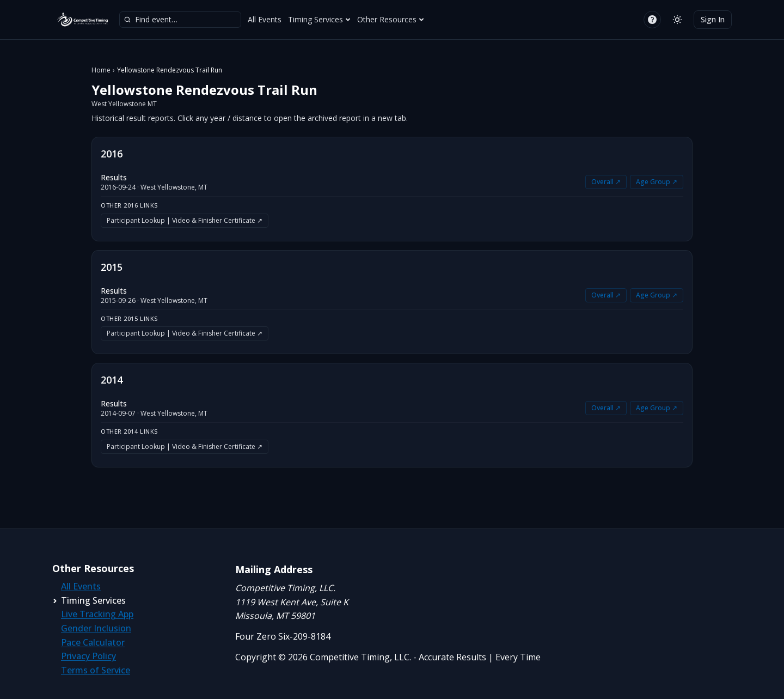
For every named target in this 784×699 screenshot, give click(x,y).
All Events (265, 19)
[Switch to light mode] (677, 20)
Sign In (713, 19)
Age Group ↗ (657, 182)
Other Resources (391, 19)
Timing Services (319, 19)
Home (101, 70)
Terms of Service (96, 670)
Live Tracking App (97, 614)
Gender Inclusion (96, 628)
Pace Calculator (93, 642)
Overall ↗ (606, 182)
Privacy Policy (88, 656)
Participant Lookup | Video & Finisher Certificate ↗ (185, 220)
